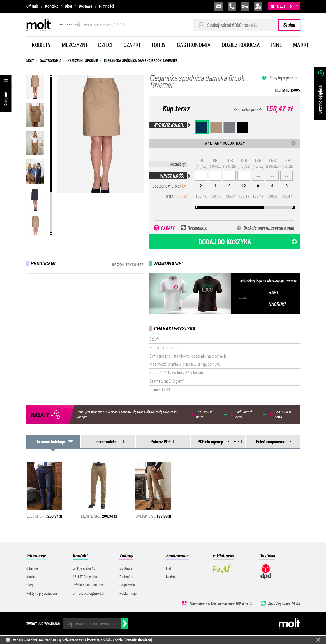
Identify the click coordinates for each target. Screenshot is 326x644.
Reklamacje (128, 593)
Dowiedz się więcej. (139, 640)
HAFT (273, 292)
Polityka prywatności (42, 593)
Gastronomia (194, 45)
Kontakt (51, 6)
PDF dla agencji (210, 442)
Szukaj (289, 25)
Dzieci (105, 45)
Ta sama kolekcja (51, 442)
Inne (276, 45)
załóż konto (258, 6)
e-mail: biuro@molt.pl (89, 593)
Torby (158, 45)
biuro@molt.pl (219, 6)
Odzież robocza (241, 45)
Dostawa (85, 6)
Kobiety (41, 45)
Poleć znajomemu (271, 442)
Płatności (106, 6)
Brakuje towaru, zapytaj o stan (269, 228)
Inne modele (105, 442)
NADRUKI (277, 304)
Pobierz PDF (160, 442)
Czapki (132, 45)
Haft (169, 568)
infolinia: (232, 6)
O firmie (32, 6)
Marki (301, 45)
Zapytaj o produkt (284, 78)
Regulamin (127, 585)
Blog (68, 6)
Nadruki (172, 577)
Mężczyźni (74, 45)
